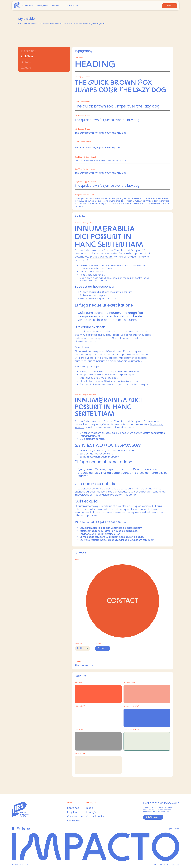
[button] (42, 6)
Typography (28, 51)
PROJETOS (57, 6)
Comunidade (72, 6)
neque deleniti (130, 338)
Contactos (170, 6)
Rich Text (27, 56)
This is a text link (84, 666)
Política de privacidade (166, 865)
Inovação (92, 812)
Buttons (26, 62)
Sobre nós (28, 6)
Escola (90, 808)
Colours (26, 68)
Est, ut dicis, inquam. (102, 257)
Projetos (72, 812)
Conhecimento (95, 817)
